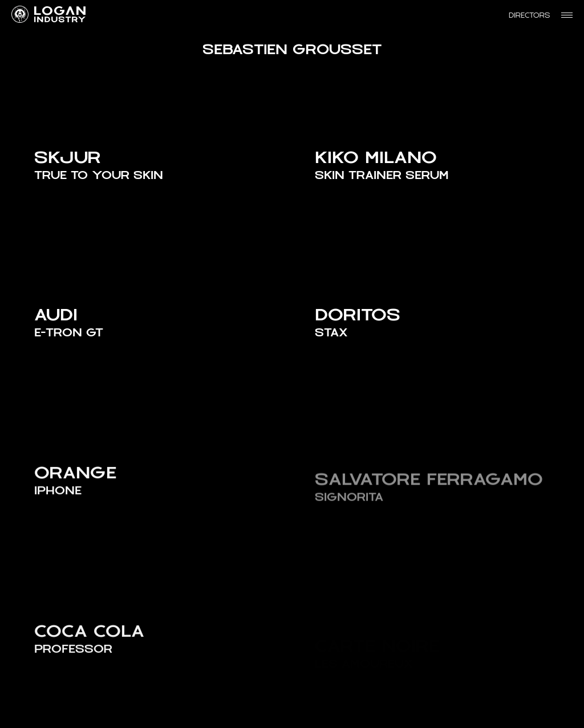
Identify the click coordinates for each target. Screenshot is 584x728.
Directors (529, 15)
